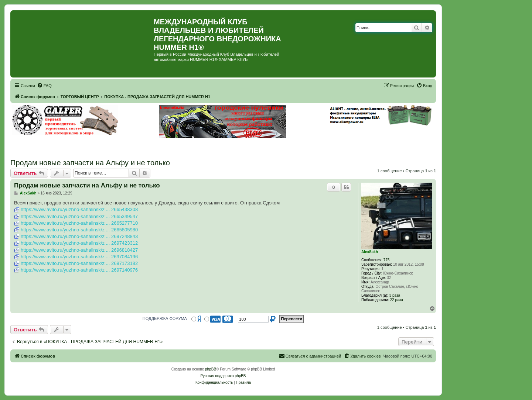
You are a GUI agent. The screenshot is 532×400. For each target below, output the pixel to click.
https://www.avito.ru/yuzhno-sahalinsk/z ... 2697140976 (79, 270)
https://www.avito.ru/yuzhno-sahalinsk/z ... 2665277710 (79, 223)
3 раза (395, 295)
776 (387, 260)
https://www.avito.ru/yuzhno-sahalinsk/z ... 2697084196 (79, 257)
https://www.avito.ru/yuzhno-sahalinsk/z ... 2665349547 (79, 216)
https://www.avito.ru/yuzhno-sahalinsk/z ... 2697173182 (79, 263)
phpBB (211, 369)
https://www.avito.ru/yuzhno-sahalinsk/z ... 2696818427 (79, 250)
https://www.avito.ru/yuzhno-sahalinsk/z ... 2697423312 (79, 243)
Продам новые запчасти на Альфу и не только (90, 163)
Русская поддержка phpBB (223, 376)
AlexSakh (370, 252)
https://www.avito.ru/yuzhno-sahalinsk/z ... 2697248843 (79, 236)
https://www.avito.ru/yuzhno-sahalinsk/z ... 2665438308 (79, 209)
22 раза (397, 300)
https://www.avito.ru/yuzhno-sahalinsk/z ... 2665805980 (79, 230)
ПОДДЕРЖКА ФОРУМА (165, 318)
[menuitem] (44, 86)
